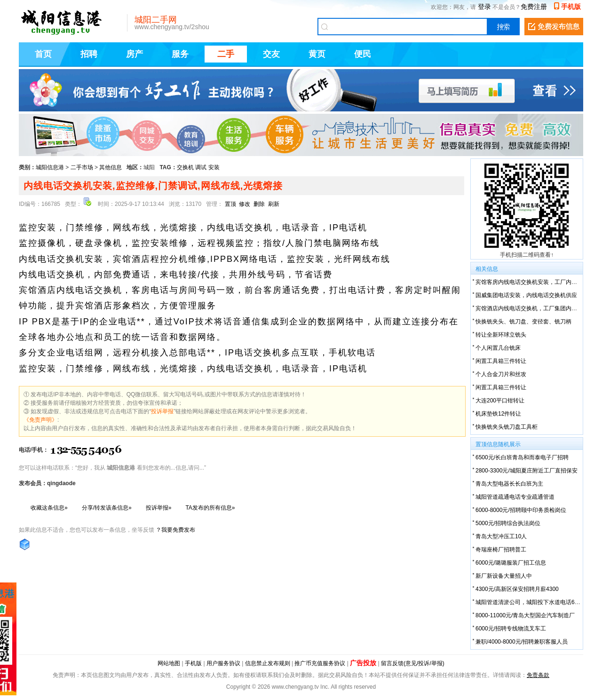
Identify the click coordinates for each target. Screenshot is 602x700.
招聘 (89, 54)
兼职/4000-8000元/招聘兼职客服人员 (522, 642)
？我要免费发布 (175, 530)
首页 (43, 54)
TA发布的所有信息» (210, 508)
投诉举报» (159, 508)
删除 (259, 204)
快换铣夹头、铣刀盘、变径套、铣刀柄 (523, 322)
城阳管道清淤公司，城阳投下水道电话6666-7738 (537, 602)
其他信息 (111, 167)
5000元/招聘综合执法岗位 (508, 523)
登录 (484, 7)
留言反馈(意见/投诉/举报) (413, 663)
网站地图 (169, 663)
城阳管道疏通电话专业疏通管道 (515, 497)
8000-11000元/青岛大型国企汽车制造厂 (525, 615)
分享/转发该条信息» (107, 508)
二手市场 (82, 167)
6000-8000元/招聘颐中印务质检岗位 (521, 510)
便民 (363, 54)
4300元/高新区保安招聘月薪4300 (517, 589)
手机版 (571, 7)
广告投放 (363, 663)
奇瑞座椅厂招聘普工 (501, 550)
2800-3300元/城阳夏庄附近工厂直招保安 (527, 471)
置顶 (230, 204)
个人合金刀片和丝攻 (501, 374)
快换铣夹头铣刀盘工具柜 (507, 427)
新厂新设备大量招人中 (504, 576)
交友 (271, 54)
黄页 (317, 54)
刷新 (274, 204)
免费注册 (534, 7)
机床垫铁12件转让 (498, 414)
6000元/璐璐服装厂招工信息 (511, 563)
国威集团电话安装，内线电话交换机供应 (526, 295)
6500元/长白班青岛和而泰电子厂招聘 (522, 457)
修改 (245, 204)
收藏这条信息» (49, 508)
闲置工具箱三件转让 (501, 361)
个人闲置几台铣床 (498, 348)
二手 (226, 54)
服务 (180, 54)
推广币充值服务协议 (320, 663)
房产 (135, 54)
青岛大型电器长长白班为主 (509, 484)
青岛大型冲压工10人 (501, 536)
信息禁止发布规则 (268, 663)
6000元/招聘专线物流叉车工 (511, 629)
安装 (214, 167)
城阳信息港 (50, 167)
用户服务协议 (223, 663)
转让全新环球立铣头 (501, 335)
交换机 (185, 167)
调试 (201, 167)
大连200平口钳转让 (500, 401)
